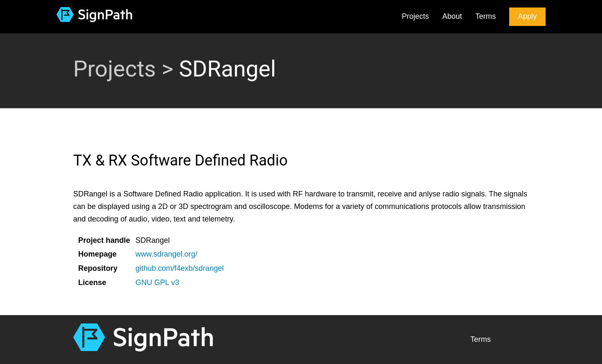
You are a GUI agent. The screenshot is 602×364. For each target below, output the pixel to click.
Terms (486, 16)
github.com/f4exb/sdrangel (180, 268)
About (452, 16)
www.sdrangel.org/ (166, 254)
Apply (527, 16)
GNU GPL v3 (157, 283)
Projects (415, 16)
